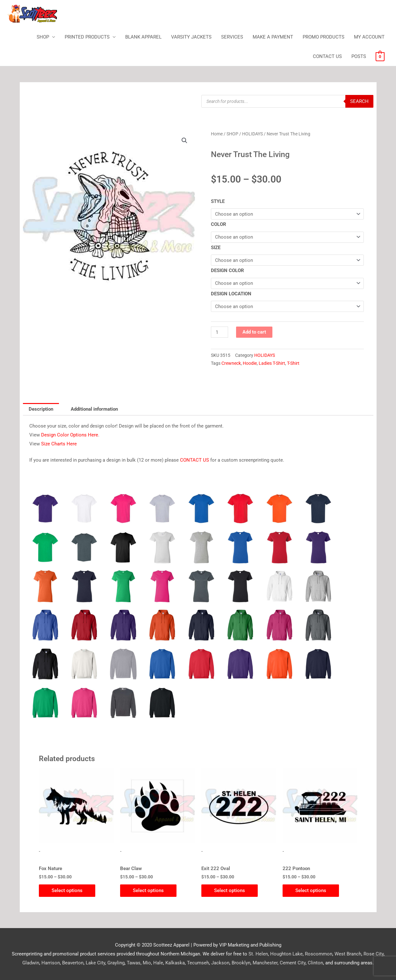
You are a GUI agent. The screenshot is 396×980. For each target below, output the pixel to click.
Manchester (265, 963)
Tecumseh (198, 963)
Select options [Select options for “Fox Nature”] (67, 890)
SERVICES (232, 37)
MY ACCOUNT (369, 37)
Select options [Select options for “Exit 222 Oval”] (230, 890)
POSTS (359, 56)
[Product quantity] (220, 332)
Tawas (134, 963)
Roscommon (319, 954)
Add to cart (254, 332)
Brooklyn (241, 963)
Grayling (116, 963)
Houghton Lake (286, 954)
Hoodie (250, 363)
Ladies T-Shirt (272, 363)
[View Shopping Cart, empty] (380, 56)
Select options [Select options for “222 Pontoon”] (311, 890)
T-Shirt (293, 363)
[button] (184, 141)
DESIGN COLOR (227, 270)
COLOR (219, 224)
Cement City (293, 963)
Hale (158, 963)
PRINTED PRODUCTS (87, 37)
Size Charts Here (59, 444)
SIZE (216, 248)
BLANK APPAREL (143, 37)
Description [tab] (41, 409)
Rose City (374, 954)
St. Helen (258, 954)
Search (359, 101)
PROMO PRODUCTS (324, 37)
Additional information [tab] (94, 409)
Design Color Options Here (70, 435)
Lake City (95, 963)
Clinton (315, 963)
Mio (147, 963)
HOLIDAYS (252, 134)
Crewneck (231, 363)
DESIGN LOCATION (231, 294)
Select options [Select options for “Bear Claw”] (148, 890)
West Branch (348, 954)
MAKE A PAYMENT (273, 37)
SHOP (43, 37)
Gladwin (31, 963)
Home (217, 134)
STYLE (218, 201)
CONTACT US (327, 56)
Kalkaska (175, 963)
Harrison (51, 963)
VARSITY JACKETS (191, 37)
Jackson (220, 963)
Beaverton (73, 963)
